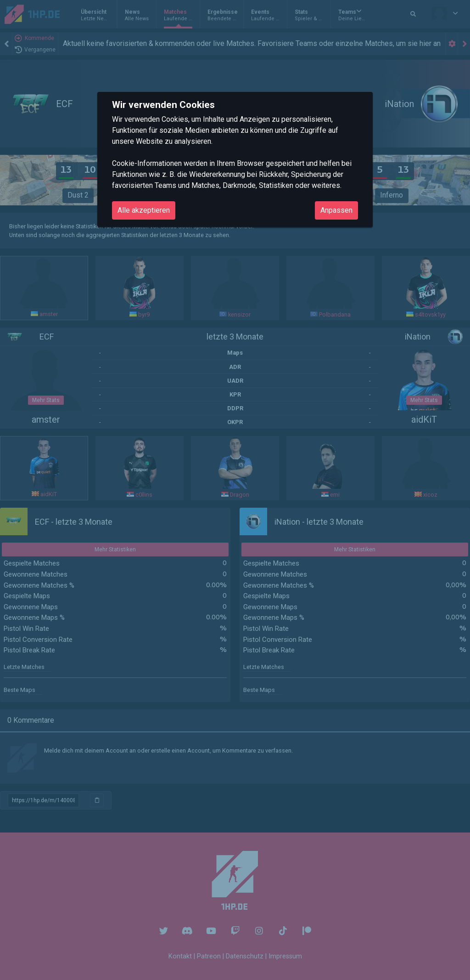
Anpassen (336, 210)
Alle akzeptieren (144, 210)
